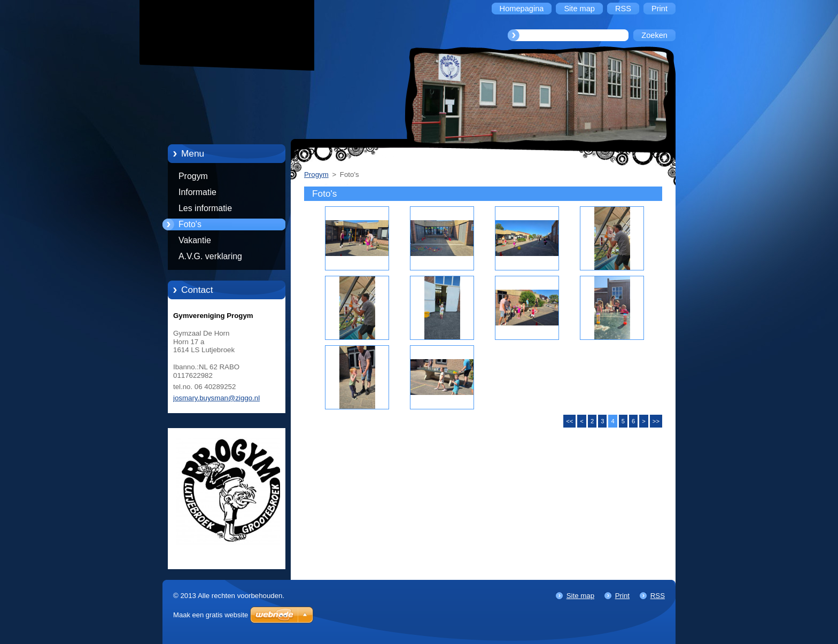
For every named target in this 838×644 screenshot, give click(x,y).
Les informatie (205, 208)
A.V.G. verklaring (210, 256)
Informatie (197, 192)
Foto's (190, 224)
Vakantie (195, 240)
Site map (580, 596)
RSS (658, 596)
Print (622, 596)
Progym (193, 176)
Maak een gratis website (211, 615)
